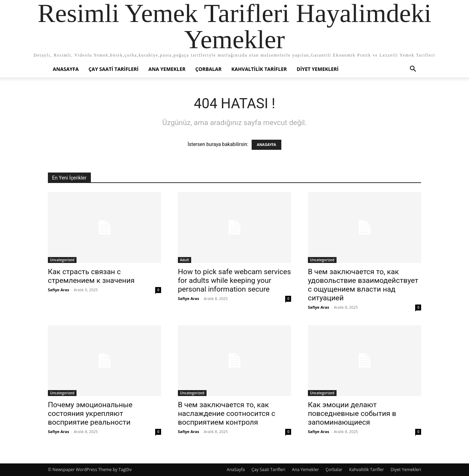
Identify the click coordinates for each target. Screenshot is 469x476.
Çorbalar (208, 69)
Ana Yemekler (167, 69)
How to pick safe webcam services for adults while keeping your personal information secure (234, 280)
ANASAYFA (266, 145)
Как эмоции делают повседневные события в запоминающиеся (352, 413)
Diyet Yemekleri (318, 69)
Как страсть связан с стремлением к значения (91, 276)
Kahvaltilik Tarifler (259, 69)
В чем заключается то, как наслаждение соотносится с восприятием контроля (227, 413)
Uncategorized (62, 260)
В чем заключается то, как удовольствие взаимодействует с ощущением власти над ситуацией (363, 285)
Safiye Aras (59, 290)
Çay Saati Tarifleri (113, 69)
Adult (185, 260)
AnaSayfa (66, 69)
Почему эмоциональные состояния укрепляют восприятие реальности (90, 413)
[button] (413, 70)
